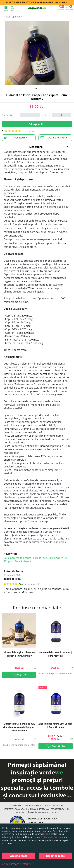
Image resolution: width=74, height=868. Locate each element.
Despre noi (16, 806)
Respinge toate (55, 856)
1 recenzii (29, 131)
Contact (54, 813)
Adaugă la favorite (54, 138)
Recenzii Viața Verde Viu (52, 806)
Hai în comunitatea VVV (38, 809)
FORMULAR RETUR (31, 806)
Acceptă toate (19, 856)
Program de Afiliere (61, 809)
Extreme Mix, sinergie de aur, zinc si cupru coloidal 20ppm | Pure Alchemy (19, 727)
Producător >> (16, 138)
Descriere (49, 147)
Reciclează (21, 813)
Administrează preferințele (18, 864)
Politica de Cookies (52, 837)
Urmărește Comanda (14, 809)
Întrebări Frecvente (38, 813)
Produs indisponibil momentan (55, 673)
